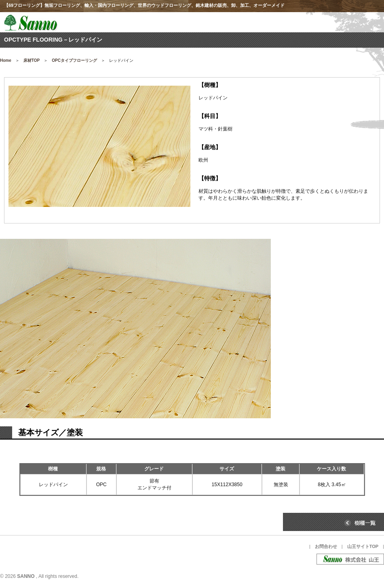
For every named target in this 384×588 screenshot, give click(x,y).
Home (6, 60)
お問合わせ (326, 546)
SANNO (26, 576)
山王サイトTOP (363, 546)
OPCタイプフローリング (74, 60)
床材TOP (32, 60)
